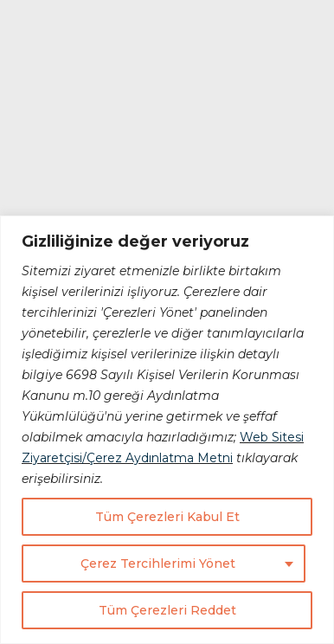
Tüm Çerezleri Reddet (167, 610)
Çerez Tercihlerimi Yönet (158, 563)
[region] (167, 430)
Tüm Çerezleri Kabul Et (167, 517)
